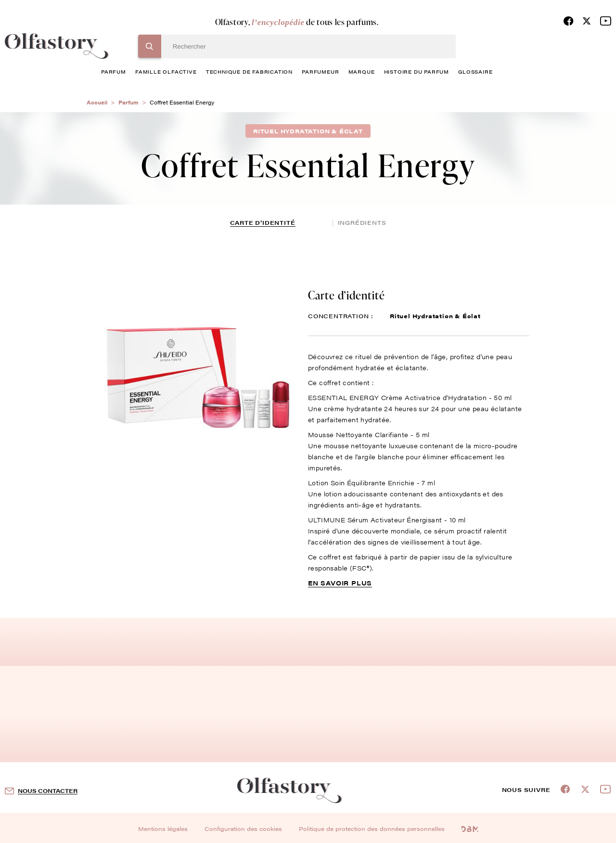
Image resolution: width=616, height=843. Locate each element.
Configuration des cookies (243, 829)
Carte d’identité (263, 222)
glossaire (475, 71)
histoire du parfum (417, 71)
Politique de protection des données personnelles (372, 829)
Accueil (97, 102)
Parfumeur (320, 71)
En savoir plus (340, 583)
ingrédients (362, 222)
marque (362, 71)
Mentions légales (163, 829)
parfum (114, 71)
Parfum (128, 102)
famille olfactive (166, 71)
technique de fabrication (249, 71)
